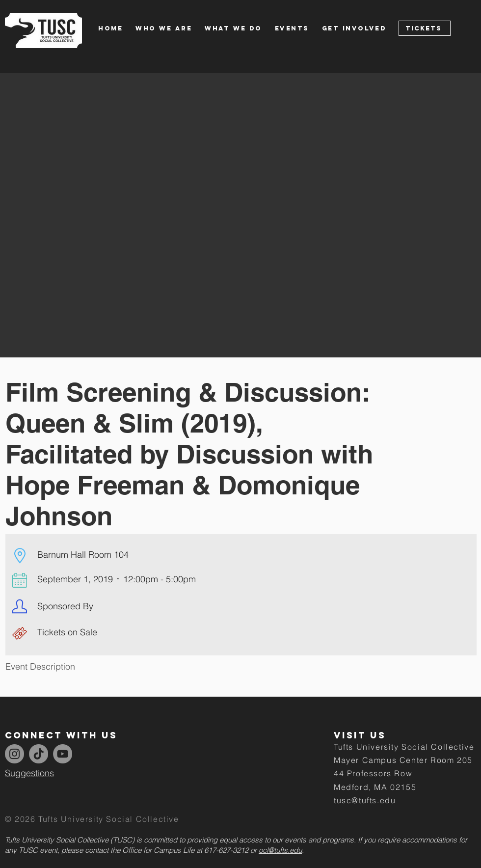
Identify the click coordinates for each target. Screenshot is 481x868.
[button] (170, 28)
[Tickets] (425, 28)
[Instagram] (14, 754)
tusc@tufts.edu (365, 800)
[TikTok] (39, 754)
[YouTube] (63, 754)
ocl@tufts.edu (280, 850)
